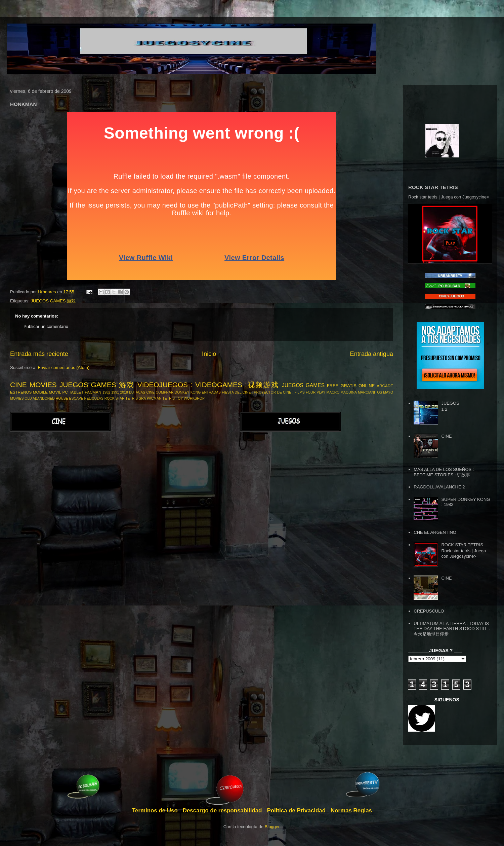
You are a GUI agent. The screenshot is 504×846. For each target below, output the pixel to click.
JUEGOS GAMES (303, 385)
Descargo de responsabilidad (223, 811)
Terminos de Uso (156, 811)
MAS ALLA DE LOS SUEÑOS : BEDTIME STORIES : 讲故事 (444, 472)
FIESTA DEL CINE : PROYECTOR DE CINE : (258, 392)
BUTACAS (137, 392)
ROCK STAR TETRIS (121, 398)
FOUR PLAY (316, 392)
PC (65, 392)
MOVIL (55, 392)
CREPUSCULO (429, 611)
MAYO (388, 392)
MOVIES (17, 398)
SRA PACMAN (150, 398)
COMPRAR (164, 392)
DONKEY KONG (188, 392)
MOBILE (40, 392)
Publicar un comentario (46, 326)
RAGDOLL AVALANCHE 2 (439, 487)
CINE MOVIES (33, 385)
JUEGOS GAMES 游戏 (53, 301)
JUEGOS (450, 403)
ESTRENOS (21, 392)
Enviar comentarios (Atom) (64, 367)
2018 (124, 392)
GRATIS (348, 386)
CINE (150, 392)
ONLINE (367, 386)
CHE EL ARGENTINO (435, 532)
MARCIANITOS (370, 392)
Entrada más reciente (39, 354)
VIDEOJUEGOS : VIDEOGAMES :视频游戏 (208, 385)
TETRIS (169, 398)
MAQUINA (349, 392)
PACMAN (93, 392)
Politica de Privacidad (297, 811)
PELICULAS (94, 398)
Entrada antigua (372, 354)
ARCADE (385, 386)
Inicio (209, 354)
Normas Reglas (351, 811)
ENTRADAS (211, 392)
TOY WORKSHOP (190, 398)
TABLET (76, 392)
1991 (115, 392)
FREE (333, 386)
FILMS (300, 392)
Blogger (272, 827)
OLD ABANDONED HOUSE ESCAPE (54, 398)
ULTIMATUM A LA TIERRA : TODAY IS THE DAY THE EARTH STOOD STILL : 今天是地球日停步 (452, 629)
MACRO (333, 392)
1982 (106, 392)
